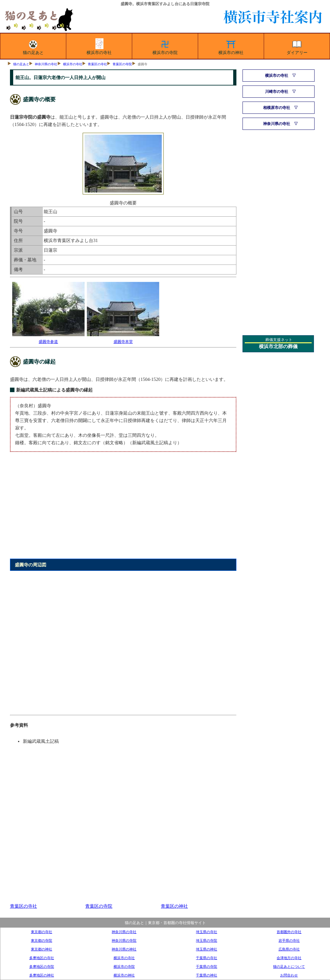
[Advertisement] (123, 509)
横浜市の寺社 (99, 46)
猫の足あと (33, 46)
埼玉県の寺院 (206, 940)
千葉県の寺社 (206, 958)
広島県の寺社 (289, 949)
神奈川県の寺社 (46, 64)
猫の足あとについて (289, 967)
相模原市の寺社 (277, 108)
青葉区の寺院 (122, 64)
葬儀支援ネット (279, 340)
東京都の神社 (41, 949)
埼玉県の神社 (206, 949)
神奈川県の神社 (124, 949)
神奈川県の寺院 (124, 940)
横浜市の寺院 (165, 46)
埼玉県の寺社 (206, 932)
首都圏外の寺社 (289, 932)
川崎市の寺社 (277, 92)
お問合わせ (289, 975)
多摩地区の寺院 (42, 967)
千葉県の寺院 (206, 967)
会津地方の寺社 (289, 958)
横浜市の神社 (231, 46)
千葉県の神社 (206, 975)
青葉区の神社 (174, 906)
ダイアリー (297, 46)
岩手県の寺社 (289, 940)
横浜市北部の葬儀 (278, 346)
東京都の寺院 (41, 940)
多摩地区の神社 (42, 975)
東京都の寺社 (41, 932)
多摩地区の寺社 (42, 958)
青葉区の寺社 (97, 64)
